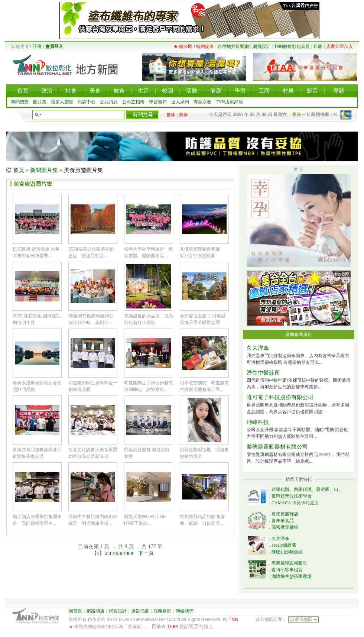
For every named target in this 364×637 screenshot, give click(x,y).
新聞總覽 (20, 102)
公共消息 (109, 102)
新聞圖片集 (44, 170)
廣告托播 (140, 611)
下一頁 (146, 553)
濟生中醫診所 (263, 373)
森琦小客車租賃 (287, 570)
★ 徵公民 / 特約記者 (194, 46)
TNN (233, 620)
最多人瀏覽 (62, 102)
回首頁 (75, 611)
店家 (318, 46)
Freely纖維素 (284, 545)
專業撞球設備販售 (289, 563)
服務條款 (162, 611)
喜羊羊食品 (283, 521)
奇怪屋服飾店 (285, 514)
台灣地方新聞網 (233, 46)
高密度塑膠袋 (285, 527)
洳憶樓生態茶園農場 (292, 576)
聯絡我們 (185, 611)
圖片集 (40, 102)
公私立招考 (133, 102)
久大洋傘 (258, 348)
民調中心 (87, 102)
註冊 (37, 46)
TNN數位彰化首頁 (292, 46)
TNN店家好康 (229, 102)
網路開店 (95, 611)
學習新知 (158, 102)
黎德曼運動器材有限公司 (277, 447)
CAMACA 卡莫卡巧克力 (295, 503)
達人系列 (180, 102)
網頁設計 (261, 46)
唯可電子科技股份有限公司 (280, 397)
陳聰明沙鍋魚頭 (287, 552)
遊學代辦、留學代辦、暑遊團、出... (307, 489)
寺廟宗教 (202, 102)
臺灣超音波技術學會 (292, 496)
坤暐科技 (258, 422)
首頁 (19, 170)
